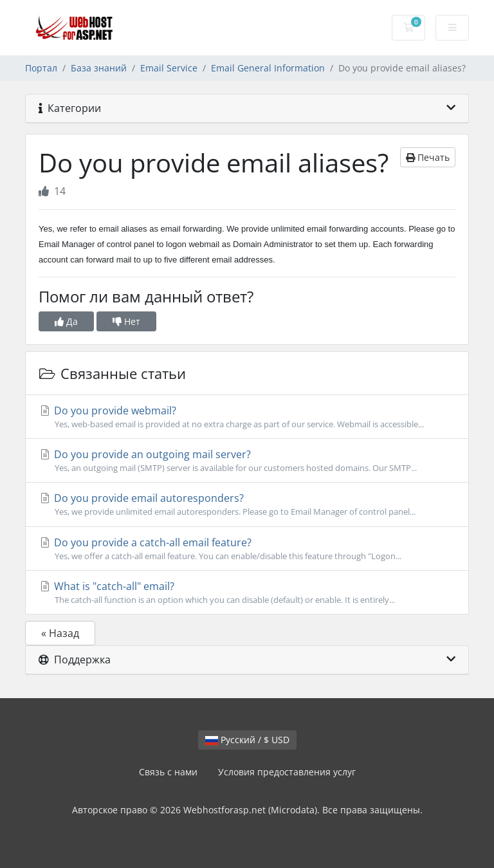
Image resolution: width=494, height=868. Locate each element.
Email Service (169, 68)
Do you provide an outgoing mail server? (247, 461)
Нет (126, 321)
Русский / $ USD (247, 740)
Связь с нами (168, 772)
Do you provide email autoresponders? (247, 504)
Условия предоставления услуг (287, 772)
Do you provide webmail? (247, 417)
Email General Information (268, 68)
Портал (41, 68)
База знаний (99, 68)
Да (66, 321)
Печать (428, 157)
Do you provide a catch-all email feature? (247, 549)
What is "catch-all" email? (247, 593)
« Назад (60, 633)
